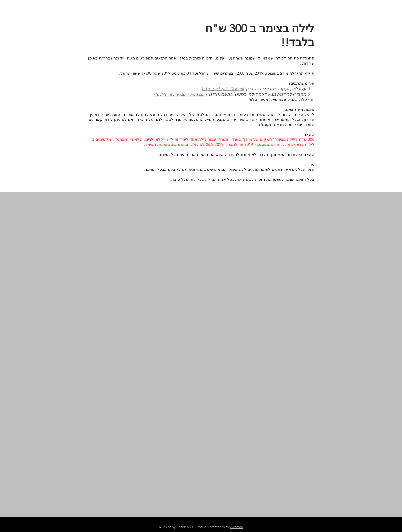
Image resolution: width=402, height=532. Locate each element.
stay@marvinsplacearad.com (180, 94)
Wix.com (236, 527)
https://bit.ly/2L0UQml (223, 88)
